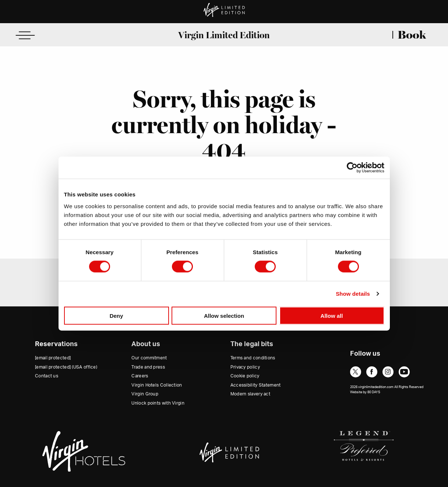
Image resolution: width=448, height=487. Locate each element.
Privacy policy (245, 367)
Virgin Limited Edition (224, 35)
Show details (353, 294)
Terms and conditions (253, 358)
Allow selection (224, 315)
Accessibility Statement (256, 385)
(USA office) (66, 367)
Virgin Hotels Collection (157, 385)
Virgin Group (145, 394)
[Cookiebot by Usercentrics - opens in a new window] (352, 168)
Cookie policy (245, 376)
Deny (117, 315)
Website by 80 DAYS (365, 392)
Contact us (47, 376)
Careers (140, 376)
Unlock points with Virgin (158, 403)
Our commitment (149, 358)
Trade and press (148, 367)
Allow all (332, 315)
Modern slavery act (250, 394)
